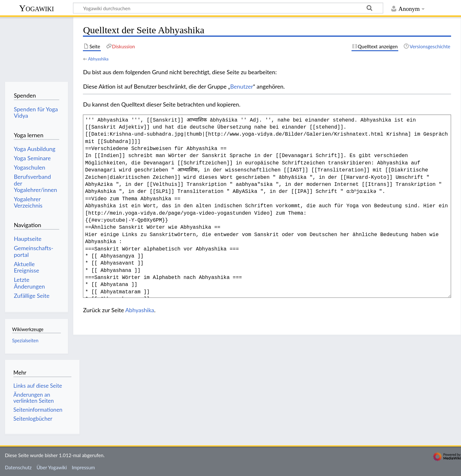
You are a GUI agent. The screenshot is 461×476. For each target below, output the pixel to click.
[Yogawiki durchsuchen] (228, 8)
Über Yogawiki (52, 467)
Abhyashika (98, 59)
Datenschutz (18, 467)
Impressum (83, 467)
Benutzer (242, 86)
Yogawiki (37, 8)
